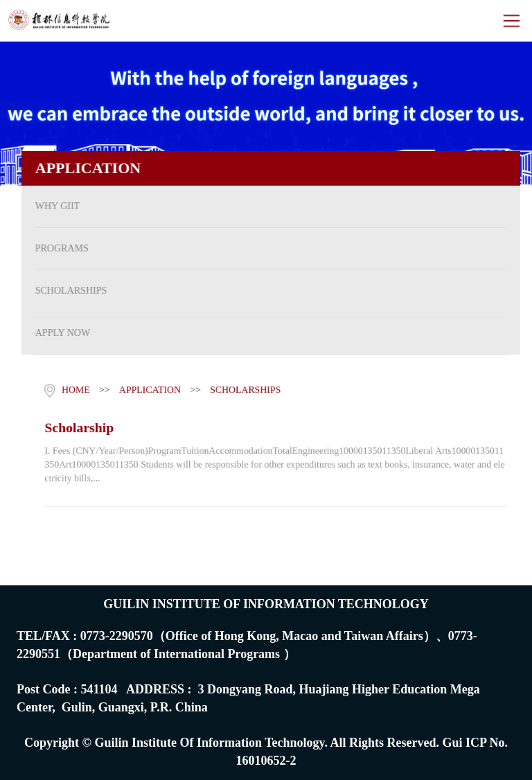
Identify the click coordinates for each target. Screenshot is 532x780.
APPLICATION (148, 389)
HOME (73, 389)
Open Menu (511, 21)
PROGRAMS (58, 248)
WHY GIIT (53, 206)
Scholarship (77, 427)
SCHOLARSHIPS (67, 291)
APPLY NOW (59, 333)
